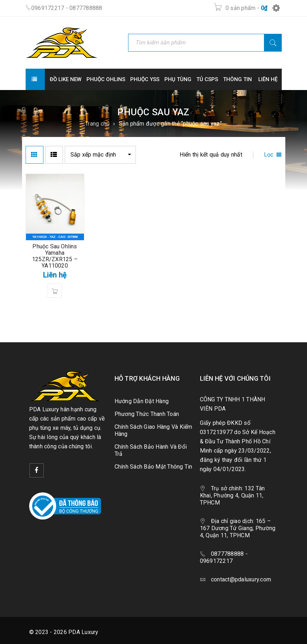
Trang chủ (97, 124)
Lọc (269, 155)
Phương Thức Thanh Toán (147, 414)
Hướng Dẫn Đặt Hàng (142, 401)
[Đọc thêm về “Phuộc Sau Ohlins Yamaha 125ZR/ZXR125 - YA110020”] (55, 291)
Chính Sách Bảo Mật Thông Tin (153, 467)
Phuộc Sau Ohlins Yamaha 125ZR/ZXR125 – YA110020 (55, 256)
